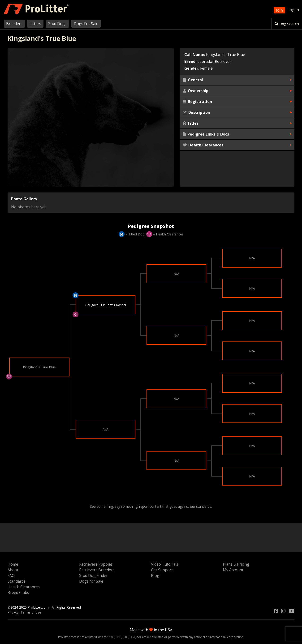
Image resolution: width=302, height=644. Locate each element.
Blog (155, 576)
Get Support (162, 570)
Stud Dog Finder (93, 576)
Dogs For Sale (86, 24)
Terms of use (31, 612)
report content (150, 507)
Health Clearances (203, 145)
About (13, 570)
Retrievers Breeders (97, 570)
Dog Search (287, 24)
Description (196, 112)
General (193, 80)
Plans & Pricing (236, 564)
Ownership (196, 91)
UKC (118, 637)
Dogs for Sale (91, 581)
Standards (17, 581)
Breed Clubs (18, 593)
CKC (125, 637)
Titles (191, 123)
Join (279, 10)
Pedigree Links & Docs (206, 134)
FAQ (11, 576)
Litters (35, 24)
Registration (197, 102)
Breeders (14, 24)
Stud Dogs (57, 24)
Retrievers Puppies (96, 564)
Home (13, 564)
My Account (233, 570)
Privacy (13, 612)
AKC (111, 637)
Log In (293, 10)
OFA (132, 637)
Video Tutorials (165, 564)
